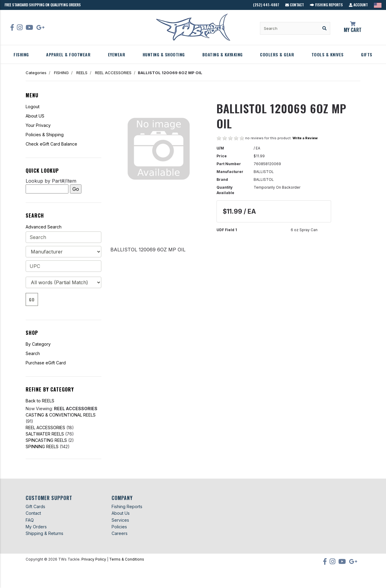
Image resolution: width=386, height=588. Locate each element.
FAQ (30, 520)
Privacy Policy (94, 559)
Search (33, 353)
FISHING (21, 54)
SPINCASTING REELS (46, 440)
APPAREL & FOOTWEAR (68, 54)
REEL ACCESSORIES (113, 73)
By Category (38, 344)
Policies (119, 527)
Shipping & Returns (44, 533)
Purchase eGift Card (46, 363)
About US (35, 116)
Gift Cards (35, 506)
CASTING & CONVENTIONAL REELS (61, 415)
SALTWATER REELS (45, 434)
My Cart (353, 27)
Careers (120, 533)
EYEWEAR (117, 54)
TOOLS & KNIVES (328, 54)
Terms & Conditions (127, 559)
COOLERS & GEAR (277, 54)
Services (120, 520)
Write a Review (305, 138)
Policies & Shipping (45, 135)
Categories (36, 73)
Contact (295, 5)
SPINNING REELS (42, 447)
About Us (121, 513)
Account (358, 5)
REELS (82, 73)
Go (32, 299)
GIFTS (367, 54)
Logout (33, 107)
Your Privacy (38, 125)
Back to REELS (40, 401)
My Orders (36, 527)
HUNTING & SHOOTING (164, 54)
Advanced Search (44, 227)
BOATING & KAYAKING (223, 54)
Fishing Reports (326, 5)
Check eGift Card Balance (51, 144)
